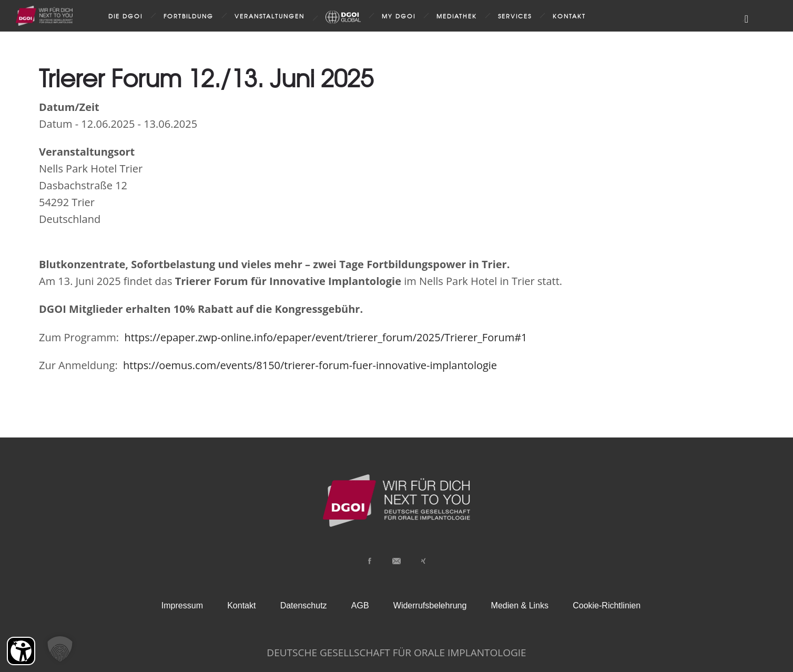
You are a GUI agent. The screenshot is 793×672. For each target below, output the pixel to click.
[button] (60, 649)
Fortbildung (189, 16)
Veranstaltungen (270, 16)
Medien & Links (520, 605)
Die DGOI (125, 16)
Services (515, 16)
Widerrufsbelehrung (430, 605)
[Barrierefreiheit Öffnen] (21, 651)
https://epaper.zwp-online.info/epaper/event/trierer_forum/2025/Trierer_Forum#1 (324, 337)
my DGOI (399, 16)
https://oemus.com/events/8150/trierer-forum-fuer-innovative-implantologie (309, 365)
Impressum (182, 605)
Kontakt (569, 16)
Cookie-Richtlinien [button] (607, 605)
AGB (360, 605)
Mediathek (457, 16)
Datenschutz (304, 605)
